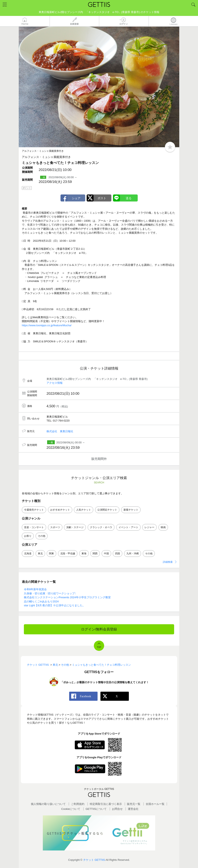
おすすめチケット (60, 510)
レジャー (149, 527)
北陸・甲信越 (68, 554)
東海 (84, 554)
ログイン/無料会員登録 (99, 629)
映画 (163, 527)
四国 (118, 554)
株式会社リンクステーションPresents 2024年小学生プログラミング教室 (67, 597)
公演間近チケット (107, 510)
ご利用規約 (78, 804)
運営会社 (133, 809)
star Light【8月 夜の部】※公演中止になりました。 (55, 605)
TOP (99, 647)
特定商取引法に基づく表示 (106, 804)
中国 (106, 554)
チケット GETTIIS (94, 860)
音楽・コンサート (34, 527)
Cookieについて (71, 809)
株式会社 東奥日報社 (60, 431)
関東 (51, 554)
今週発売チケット (34, 510)
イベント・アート (128, 527)
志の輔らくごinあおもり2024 (41, 601)
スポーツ (55, 527)
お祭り (28, 536)
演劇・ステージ (75, 527)
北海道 (28, 554)
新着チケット (131, 510)
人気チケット (84, 510)
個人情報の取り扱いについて (48, 804)
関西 (95, 554)
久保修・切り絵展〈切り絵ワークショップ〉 (51, 593)
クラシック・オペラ (101, 527)
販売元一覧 (134, 804)
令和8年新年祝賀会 (35, 589)
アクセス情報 (55, 383)
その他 (42, 536)
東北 (40, 554)
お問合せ (117, 809)
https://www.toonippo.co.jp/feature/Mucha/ (47, 325)
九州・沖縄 (133, 554)
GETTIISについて (96, 809)
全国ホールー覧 (155, 804)
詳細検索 (168, 562)
